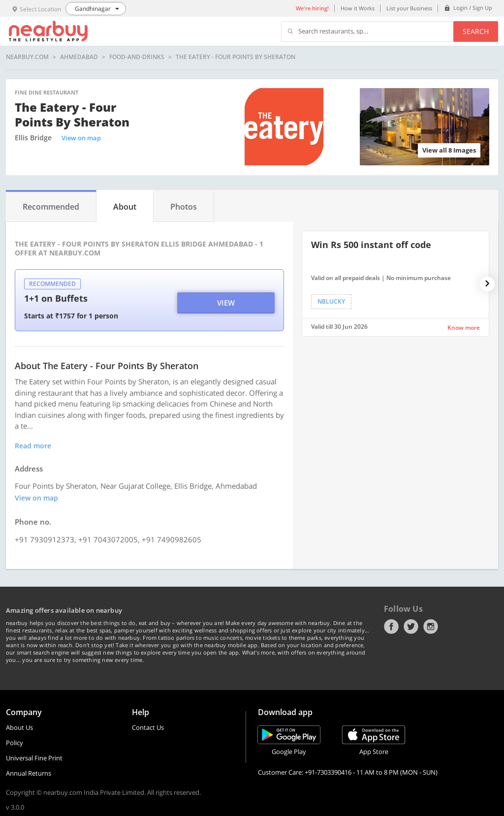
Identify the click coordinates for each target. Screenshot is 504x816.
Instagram (431, 627)
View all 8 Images (449, 150)
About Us (19, 727)
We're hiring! (312, 8)
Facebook (391, 627)
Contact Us (148, 727)
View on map (81, 138)
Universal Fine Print (34, 758)
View (226, 303)
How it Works (358, 8)
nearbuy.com (27, 57)
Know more (464, 328)
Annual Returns (29, 773)
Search (476, 31)
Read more (33, 446)
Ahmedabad (79, 57)
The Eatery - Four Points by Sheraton (236, 57)
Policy (15, 743)
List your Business (409, 8)
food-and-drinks (137, 57)
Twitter (411, 627)
